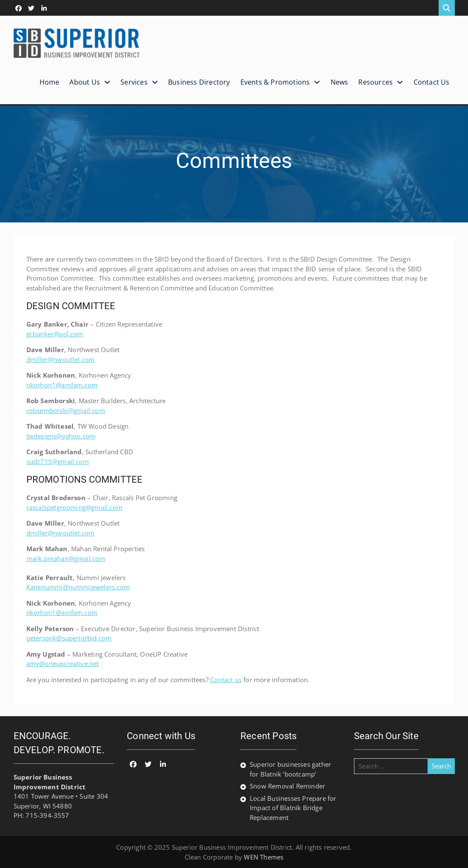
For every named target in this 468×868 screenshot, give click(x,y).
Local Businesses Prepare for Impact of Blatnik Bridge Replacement (293, 808)
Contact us (226, 680)
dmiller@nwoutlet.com (61, 359)
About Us (85, 82)
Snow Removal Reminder (287, 786)
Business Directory (199, 82)
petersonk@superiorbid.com (69, 638)
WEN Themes (264, 857)
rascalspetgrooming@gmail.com (75, 507)
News (340, 82)
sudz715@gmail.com (58, 461)
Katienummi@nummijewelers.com (78, 587)
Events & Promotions (275, 82)
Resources (375, 82)
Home (50, 82)
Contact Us (432, 82)
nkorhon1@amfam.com (62, 385)
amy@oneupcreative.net (63, 663)
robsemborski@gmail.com (66, 410)
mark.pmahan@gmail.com (66, 558)
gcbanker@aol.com (55, 334)
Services (134, 82)
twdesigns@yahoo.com (61, 436)
